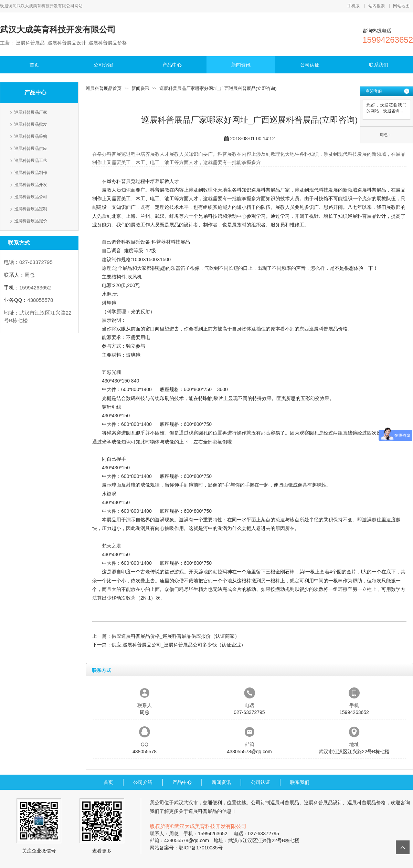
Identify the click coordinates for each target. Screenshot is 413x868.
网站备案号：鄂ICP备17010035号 (186, 848)
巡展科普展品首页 (104, 88)
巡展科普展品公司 (31, 197)
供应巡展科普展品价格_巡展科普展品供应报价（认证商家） (176, 636)
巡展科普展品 (372, 190)
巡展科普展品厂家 (31, 112)
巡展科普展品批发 (31, 124)
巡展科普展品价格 (328, 329)
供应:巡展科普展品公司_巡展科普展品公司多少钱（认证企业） (179, 645)
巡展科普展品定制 (31, 209)
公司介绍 (103, 65)
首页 (34, 65)
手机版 (353, 6)
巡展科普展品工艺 (31, 161)
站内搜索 (377, 6)
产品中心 (172, 65)
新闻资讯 (241, 65)
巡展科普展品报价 (31, 221)
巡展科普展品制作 (31, 173)
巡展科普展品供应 (31, 149)
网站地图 (401, 6)
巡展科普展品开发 (31, 185)
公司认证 (310, 65)
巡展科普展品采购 (31, 136)
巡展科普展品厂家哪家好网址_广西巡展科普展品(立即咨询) (218, 88)
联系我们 (379, 65)
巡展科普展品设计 (367, 216)
